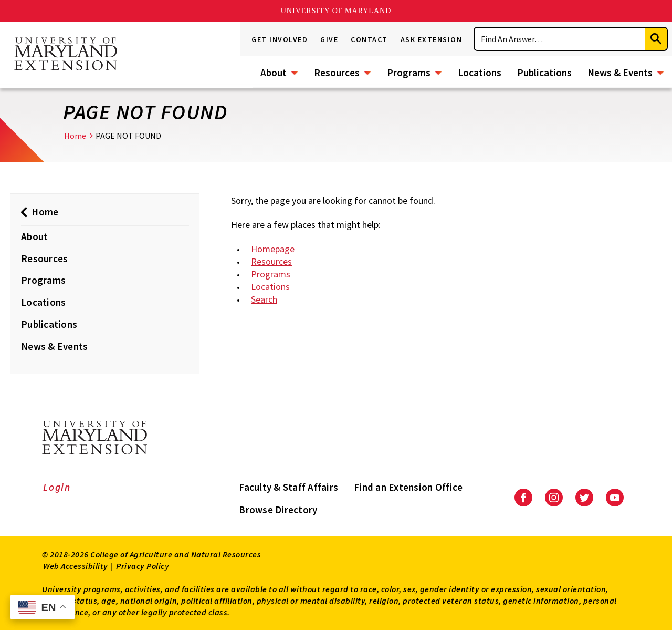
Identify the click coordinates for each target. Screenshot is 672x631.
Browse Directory (278, 510)
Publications (544, 73)
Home (75, 136)
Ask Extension (432, 39)
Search (264, 299)
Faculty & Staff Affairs (288, 487)
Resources (337, 73)
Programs (409, 73)
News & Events (620, 73)
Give (329, 39)
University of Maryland (336, 11)
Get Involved (280, 39)
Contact (369, 39)
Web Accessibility (76, 566)
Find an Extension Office (408, 487)
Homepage (273, 249)
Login (57, 487)
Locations (480, 73)
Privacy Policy (143, 566)
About (274, 73)
